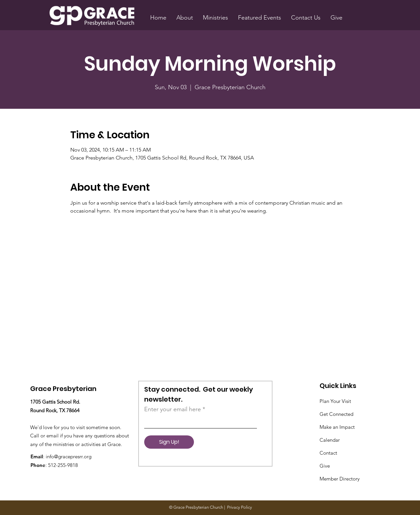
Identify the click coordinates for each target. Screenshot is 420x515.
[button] (185, 18)
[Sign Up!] (169, 442)
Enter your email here (173, 409)
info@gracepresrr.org (69, 456)
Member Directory (340, 479)
